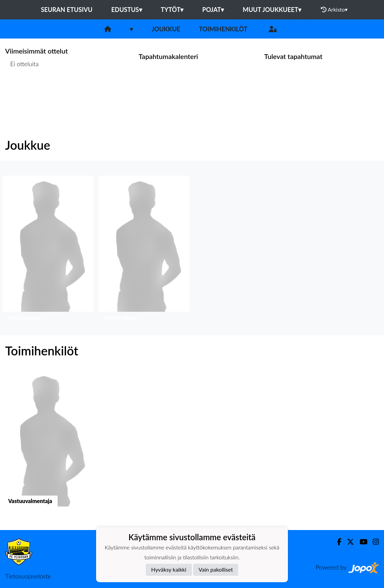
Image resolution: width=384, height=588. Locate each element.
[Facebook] (336, 542)
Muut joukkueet (272, 10)
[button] (48, 250)
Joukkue (166, 29)
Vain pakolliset (216, 569)
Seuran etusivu (67, 10)
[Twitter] (348, 542)
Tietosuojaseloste (28, 576)
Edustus (126, 10)
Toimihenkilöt (223, 29)
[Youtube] (361, 542)
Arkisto (334, 10)
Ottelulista (22, 90)
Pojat (213, 10)
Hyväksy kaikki (169, 569)
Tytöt (172, 10)
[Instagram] (373, 542)
